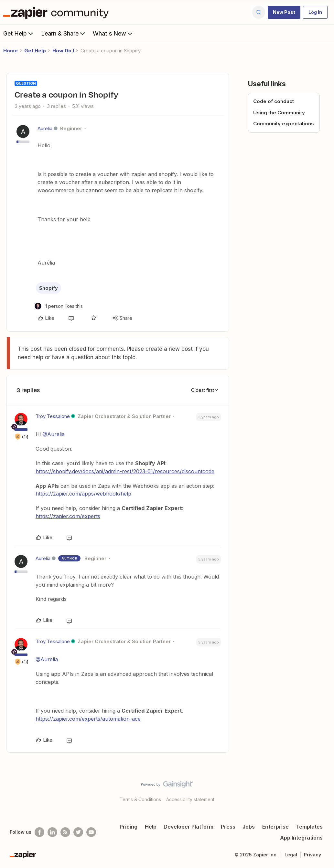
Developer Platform (189, 827)
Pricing (129, 827)
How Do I (63, 51)
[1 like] (59, 306)
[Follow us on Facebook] (39, 832)
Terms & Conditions (140, 799)
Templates (309, 827)
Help (151, 827)
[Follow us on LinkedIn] (52, 832)
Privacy (312, 855)
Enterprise (275, 827)
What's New (113, 33)
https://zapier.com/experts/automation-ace (88, 719)
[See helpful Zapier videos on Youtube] (91, 832)
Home (11, 51)
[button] (284, 12)
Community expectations (284, 124)
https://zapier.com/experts (68, 516)
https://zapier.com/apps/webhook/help (83, 494)
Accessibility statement (190, 799)
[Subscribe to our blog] (65, 832)
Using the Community (279, 113)
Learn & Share (64, 33)
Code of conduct (274, 101)
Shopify (48, 288)
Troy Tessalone (53, 416)
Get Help (19, 33)
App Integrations (301, 838)
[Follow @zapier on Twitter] (78, 832)
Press (228, 827)
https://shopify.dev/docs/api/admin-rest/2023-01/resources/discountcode (125, 471)
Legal (291, 855)
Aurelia (45, 128)
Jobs (249, 827)
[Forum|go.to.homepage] (58, 12)
